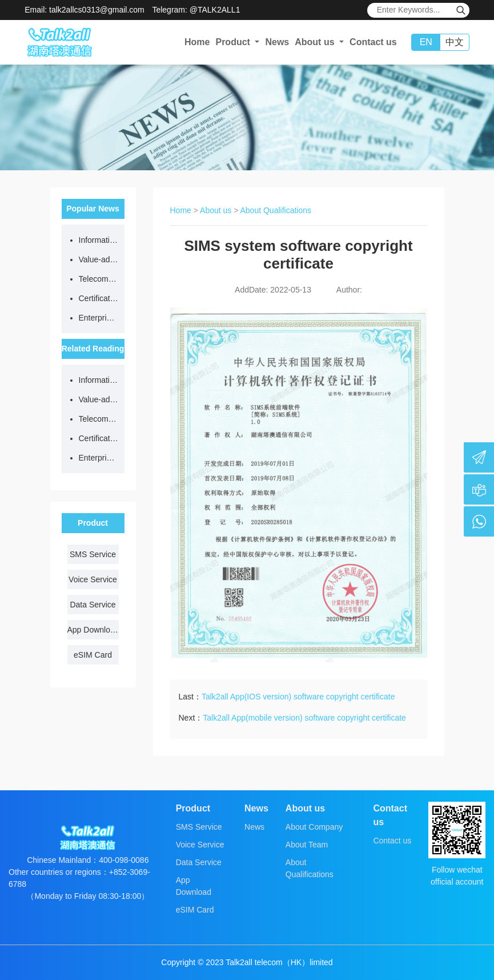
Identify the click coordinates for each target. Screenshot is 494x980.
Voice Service (93, 579)
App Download (93, 630)
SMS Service (93, 554)
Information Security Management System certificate (99, 240)
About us (216, 210)
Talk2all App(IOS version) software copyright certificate (298, 697)
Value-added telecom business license (99, 259)
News (277, 42)
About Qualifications (276, 210)
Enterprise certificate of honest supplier (99, 318)
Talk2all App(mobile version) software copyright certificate (304, 718)
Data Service (93, 605)
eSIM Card (93, 655)
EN (426, 42)
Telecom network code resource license (99, 279)
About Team (307, 845)
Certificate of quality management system (99, 298)
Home (197, 42)
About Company (314, 827)
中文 (455, 42)
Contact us (373, 42)
